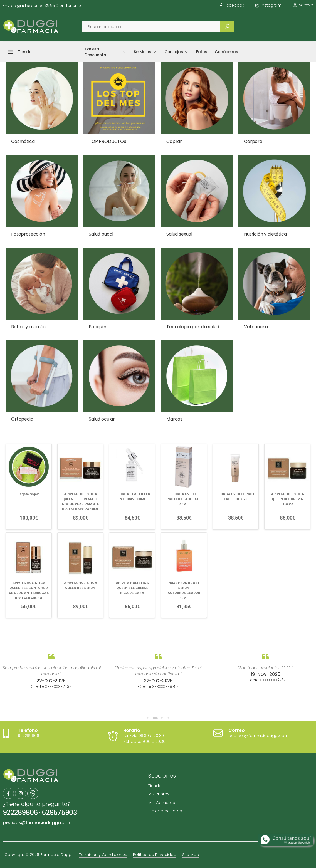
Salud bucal (101, 234)
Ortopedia (22, 419)
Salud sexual (179, 234)
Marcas (174, 419)
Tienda (155, 786)
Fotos (202, 52)
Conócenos (226, 52)
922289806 (20, 813)
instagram (269, 5)
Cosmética (23, 141)
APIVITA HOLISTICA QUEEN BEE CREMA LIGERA (287, 499)
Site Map (191, 855)
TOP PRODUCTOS (108, 141)
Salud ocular (102, 419)
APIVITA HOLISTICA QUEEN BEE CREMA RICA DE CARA (132, 588)
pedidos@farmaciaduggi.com (36, 823)
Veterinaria (256, 327)
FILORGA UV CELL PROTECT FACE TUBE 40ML (184, 499)
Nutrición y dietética (265, 234)
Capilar (174, 141)
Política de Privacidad (155, 855)
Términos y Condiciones (103, 855)
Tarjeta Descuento (95, 52)
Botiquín (97, 327)
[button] (148, 718)
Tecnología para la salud (193, 327)
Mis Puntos (159, 794)
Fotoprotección (28, 234)
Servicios (143, 52)
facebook (232, 5)
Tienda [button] (25, 52)
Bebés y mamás (28, 327)
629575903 (59, 813)
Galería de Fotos (165, 811)
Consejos (174, 52)
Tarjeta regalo (29, 494)
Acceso (303, 5)
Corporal (254, 141)
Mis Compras (162, 803)
